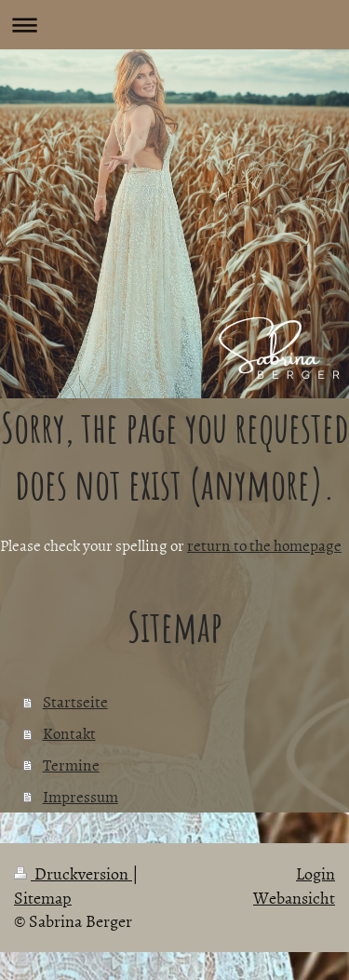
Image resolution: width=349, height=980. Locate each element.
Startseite (75, 701)
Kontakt (69, 732)
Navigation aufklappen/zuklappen (174, 25)
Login (315, 873)
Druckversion (73, 873)
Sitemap (43, 898)
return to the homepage (264, 544)
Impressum (81, 796)
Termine (71, 764)
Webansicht (294, 898)
